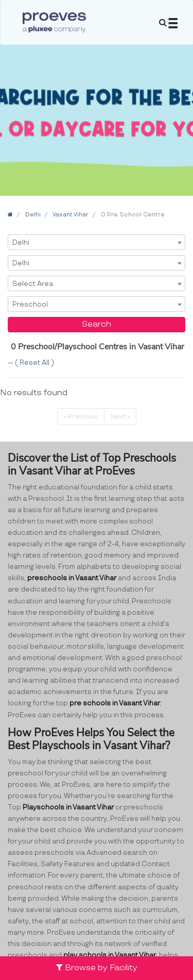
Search (97, 324)
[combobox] (97, 242)
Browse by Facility (97, 968)
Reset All (35, 363)
